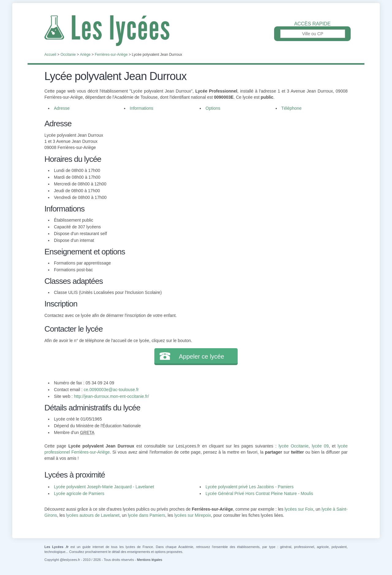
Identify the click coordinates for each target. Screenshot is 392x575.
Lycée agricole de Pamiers (79, 493)
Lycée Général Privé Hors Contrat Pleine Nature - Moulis (259, 493)
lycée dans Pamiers (146, 515)
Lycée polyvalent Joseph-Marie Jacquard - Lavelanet (104, 487)
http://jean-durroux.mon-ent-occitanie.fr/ (111, 396)
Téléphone (292, 108)
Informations (142, 108)
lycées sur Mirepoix (193, 515)
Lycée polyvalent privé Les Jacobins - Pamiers (249, 487)
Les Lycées (196, 31)
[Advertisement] (269, 161)
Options (213, 108)
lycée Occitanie (294, 446)
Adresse (62, 108)
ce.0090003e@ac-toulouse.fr (111, 390)
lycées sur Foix (299, 509)
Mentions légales (150, 560)
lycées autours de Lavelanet (93, 515)
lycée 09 (320, 446)
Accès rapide (312, 24)
